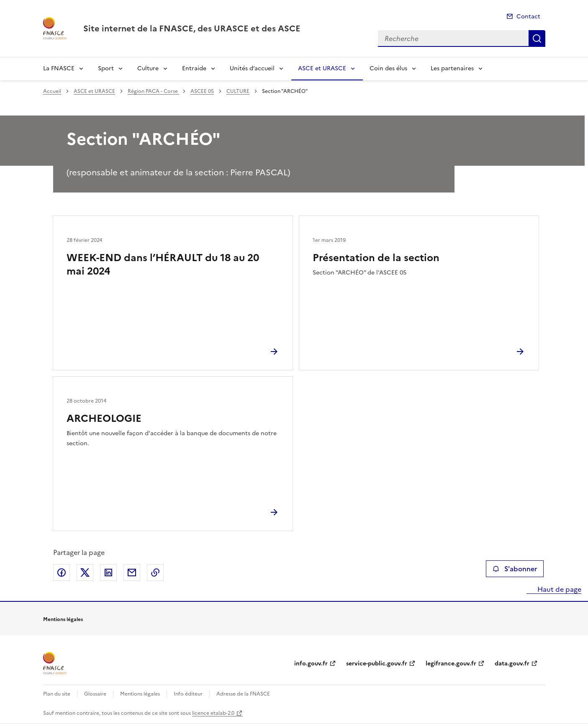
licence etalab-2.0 (213, 713)
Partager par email (132, 573)
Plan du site (57, 694)
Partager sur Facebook (62, 573)
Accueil (52, 91)
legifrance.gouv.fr (451, 664)
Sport (106, 68)
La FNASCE (59, 68)
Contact (528, 17)
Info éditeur (188, 694)
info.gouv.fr (311, 664)
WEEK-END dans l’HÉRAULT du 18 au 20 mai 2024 (163, 264)
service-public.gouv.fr (377, 664)
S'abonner (515, 569)
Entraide (194, 68)
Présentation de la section (376, 258)
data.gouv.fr (512, 664)
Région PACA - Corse (153, 91)
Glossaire (95, 694)
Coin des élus (388, 68)
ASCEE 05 (202, 91)
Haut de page (558, 589)
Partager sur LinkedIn (108, 573)
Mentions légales (140, 694)
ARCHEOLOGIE (104, 418)
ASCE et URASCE (322, 68)
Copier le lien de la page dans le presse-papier (155, 573)
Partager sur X (85, 573)
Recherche (537, 39)
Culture (148, 68)
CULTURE (238, 91)
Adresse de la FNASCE (243, 694)
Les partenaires (452, 68)
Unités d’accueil (252, 68)
